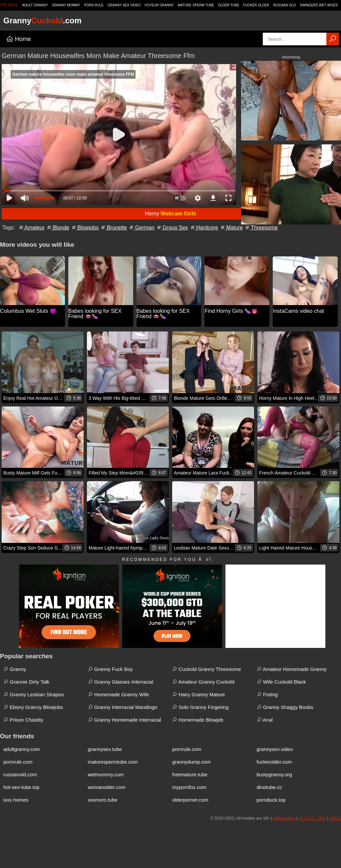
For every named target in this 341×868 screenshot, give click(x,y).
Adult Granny (35, 5)
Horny (170, 214)
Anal (265, 720)
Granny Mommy (66, 5)
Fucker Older (256, 5)
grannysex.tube (105, 749)
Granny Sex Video (124, 5)
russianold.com (20, 774)
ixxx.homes (16, 800)
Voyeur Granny (159, 5)
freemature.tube (190, 774)
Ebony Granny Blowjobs (33, 707)
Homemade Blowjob (198, 720)
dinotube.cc (270, 787)
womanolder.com (107, 787)
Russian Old (285, 5)
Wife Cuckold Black (281, 682)
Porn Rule (94, 5)
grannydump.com (191, 762)
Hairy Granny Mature (198, 694)
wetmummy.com (106, 774)
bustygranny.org (274, 774)
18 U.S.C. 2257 (312, 818)
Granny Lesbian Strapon (34, 694)
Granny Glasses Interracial (121, 682)
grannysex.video (275, 749)
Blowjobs (85, 228)
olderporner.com (190, 800)
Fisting (267, 694)
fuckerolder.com (274, 762)
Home (18, 39)
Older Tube (229, 5)
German (141, 228)
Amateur (31, 228)
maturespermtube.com (113, 762)
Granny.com (42, 21)
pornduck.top (271, 800)
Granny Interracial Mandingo (123, 707)
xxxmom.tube (103, 800)
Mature (231, 228)
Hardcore (204, 228)
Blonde (58, 228)
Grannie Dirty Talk (26, 682)
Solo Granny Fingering (200, 707)
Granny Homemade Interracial (125, 720)
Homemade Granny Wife (119, 694)
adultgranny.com (22, 749)
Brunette (113, 228)
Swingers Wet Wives (319, 5)
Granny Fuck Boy (110, 669)
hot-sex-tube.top (21, 787)
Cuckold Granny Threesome (206, 669)
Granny (15, 669)
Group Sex (172, 228)
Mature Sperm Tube (196, 5)
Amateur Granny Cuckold (203, 682)
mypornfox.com (189, 787)
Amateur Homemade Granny (292, 669)
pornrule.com (187, 749)
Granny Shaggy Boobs (285, 707)
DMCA (335, 818)
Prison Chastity (23, 720)
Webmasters (284, 818)
